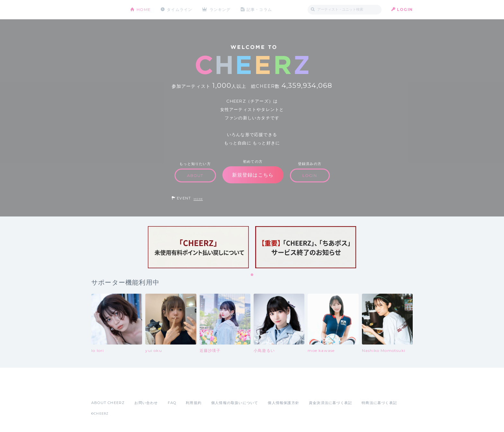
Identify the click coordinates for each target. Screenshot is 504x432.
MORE (198, 199)
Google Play (140, 389)
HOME (144, 9)
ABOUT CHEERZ (108, 403)
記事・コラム (259, 9)
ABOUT (195, 175)
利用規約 (194, 403)
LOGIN (405, 9)
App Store (106, 389)
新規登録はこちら (253, 175)
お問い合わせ (146, 403)
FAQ (172, 403)
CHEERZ (106, 10)
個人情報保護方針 (283, 403)
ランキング (220, 9)
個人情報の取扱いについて (235, 403)
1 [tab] (252, 275)
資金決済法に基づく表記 (330, 403)
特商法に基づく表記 (379, 403)
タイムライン (180, 9)
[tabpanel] (198, 247)
